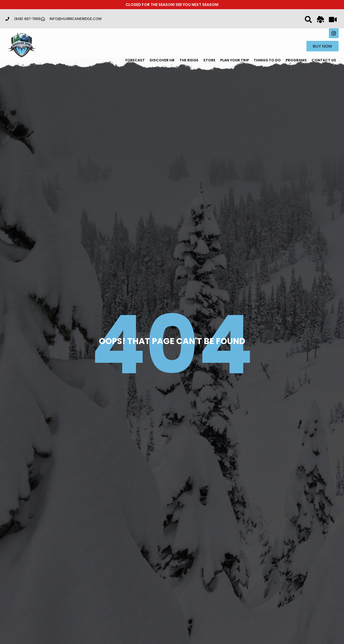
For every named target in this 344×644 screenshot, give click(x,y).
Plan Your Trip (235, 60)
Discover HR (162, 60)
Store (209, 60)
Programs (296, 60)
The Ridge (189, 60)
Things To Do (267, 60)
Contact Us (324, 60)
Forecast (135, 60)
